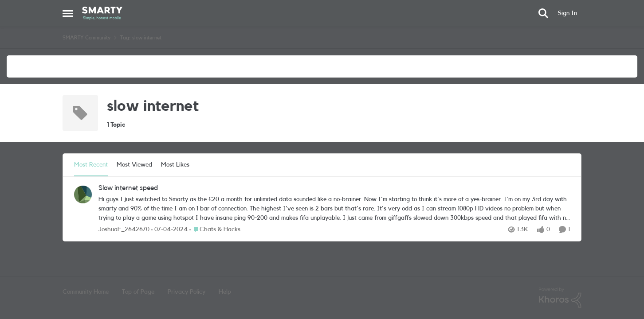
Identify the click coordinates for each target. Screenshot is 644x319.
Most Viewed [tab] (134, 165)
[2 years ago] (169, 230)
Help (225, 292)
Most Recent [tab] (91, 165)
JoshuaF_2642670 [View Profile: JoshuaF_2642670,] (124, 230)
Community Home (86, 292)
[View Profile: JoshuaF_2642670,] (83, 195)
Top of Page (138, 292)
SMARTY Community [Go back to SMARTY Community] (86, 38)
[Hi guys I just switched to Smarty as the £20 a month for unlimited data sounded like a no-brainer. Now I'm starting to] (334, 209)
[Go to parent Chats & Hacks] (215, 230)
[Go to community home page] (102, 13)
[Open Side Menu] (68, 13)
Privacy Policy (187, 292)
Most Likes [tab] (175, 165)
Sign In (567, 13)
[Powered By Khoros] (560, 298)
